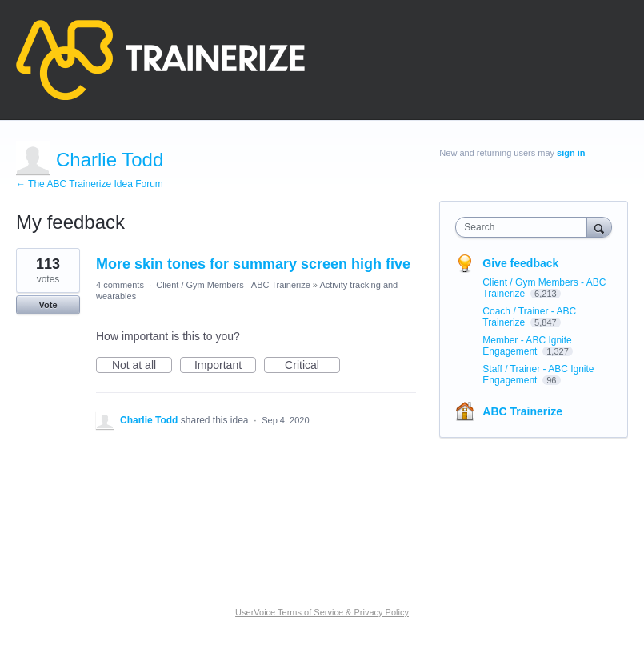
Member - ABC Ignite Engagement (527, 346)
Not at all (142, 366)
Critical (312, 366)
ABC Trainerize (522, 411)
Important (225, 366)
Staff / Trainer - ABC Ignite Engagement (538, 375)
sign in (571, 153)
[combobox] (524, 227)
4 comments (120, 285)
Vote (48, 305)
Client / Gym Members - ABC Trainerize (233, 285)
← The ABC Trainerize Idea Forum (90, 184)
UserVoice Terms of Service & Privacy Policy (322, 612)
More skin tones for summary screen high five (253, 264)
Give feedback (520, 263)
